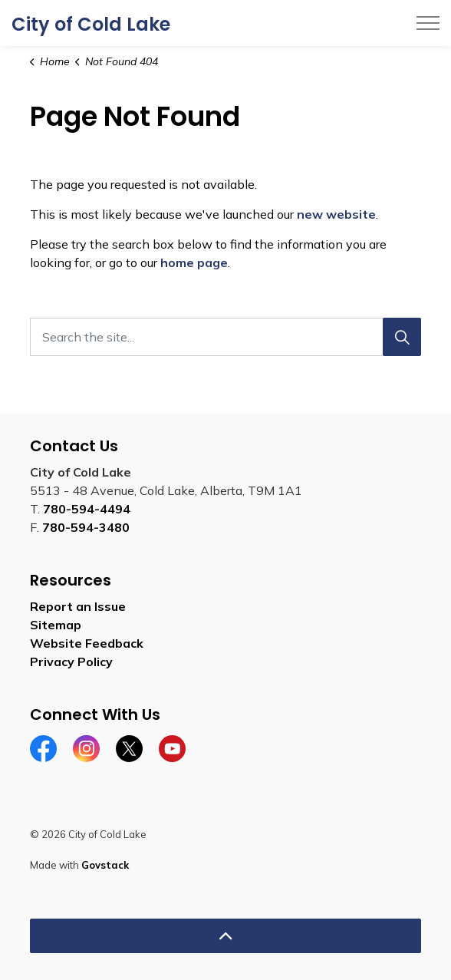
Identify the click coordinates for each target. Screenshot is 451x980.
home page (194, 262)
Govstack (105, 865)
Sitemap (56, 625)
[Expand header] (428, 23)
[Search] (402, 337)
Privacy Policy (71, 662)
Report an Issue (78, 606)
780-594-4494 (87, 509)
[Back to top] (225, 936)
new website (336, 214)
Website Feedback (87, 643)
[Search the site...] (225, 337)
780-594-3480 (86, 527)
